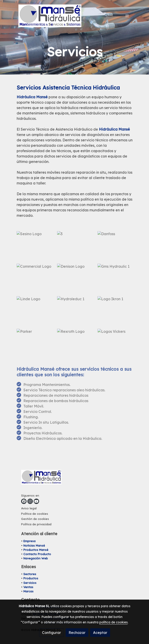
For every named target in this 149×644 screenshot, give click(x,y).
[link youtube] (36, 501)
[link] (50, 16)
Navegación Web (36, 558)
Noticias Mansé (34, 545)
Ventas (28, 587)
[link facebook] (24, 501)
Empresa (29, 541)
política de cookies (113, 622)
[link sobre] (75, 478)
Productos (31, 578)
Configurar (51, 633)
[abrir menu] (127, 16)
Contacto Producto (37, 554)
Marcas (28, 591)
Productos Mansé (36, 550)
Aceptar (100, 633)
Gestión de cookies (35, 519)
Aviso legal (29, 508)
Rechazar (77, 633)
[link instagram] (30, 501)
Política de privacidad (36, 524)
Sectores (30, 574)
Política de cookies (35, 514)
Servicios (30, 583)
